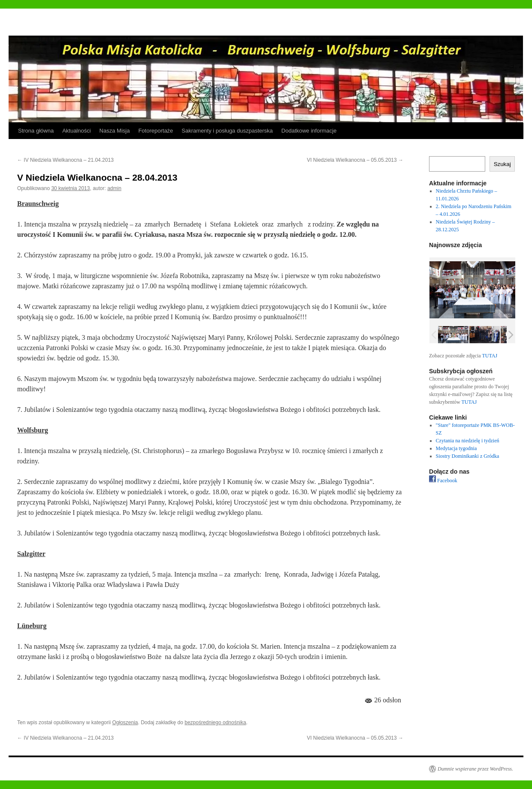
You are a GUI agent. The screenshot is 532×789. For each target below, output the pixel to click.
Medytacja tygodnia (456, 448)
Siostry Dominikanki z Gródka (468, 456)
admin (114, 188)
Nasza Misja (115, 131)
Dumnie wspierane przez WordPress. (475, 769)
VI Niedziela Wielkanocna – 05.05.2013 (355, 160)
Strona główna (36, 131)
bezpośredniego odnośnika (215, 722)
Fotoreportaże (156, 131)
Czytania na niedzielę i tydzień (468, 441)
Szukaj (502, 164)
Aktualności (76, 131)
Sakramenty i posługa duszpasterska (227, 131)
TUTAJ (490, 356)
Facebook (443, 481)
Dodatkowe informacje (309, 131)
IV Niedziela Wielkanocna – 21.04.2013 (65, 160)
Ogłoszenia (125, 722)
